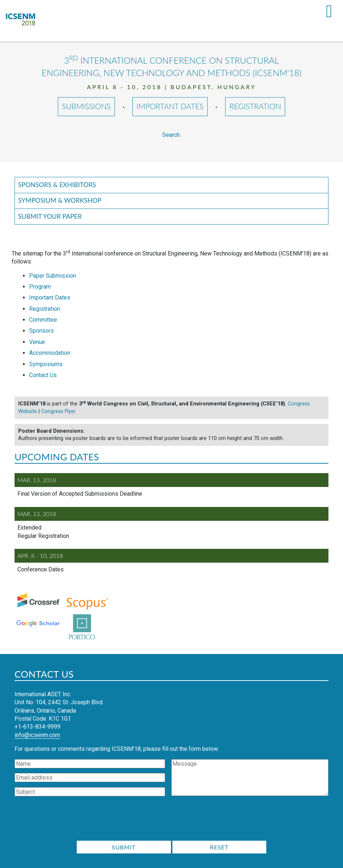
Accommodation (50, 353)
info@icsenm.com (37, 735)
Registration (256, 106)
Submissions (86, 106)
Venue (37, 342)
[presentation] (172, 821)
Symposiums (46, 364)
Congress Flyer (58, 411)
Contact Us (43, 375)
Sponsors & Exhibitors (57, 185)
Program (40, 287)
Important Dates (170, 106)
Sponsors (41, 331)
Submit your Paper (50, 216)
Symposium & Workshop (60, 200)
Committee (43, 320)
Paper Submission (53, 276)
